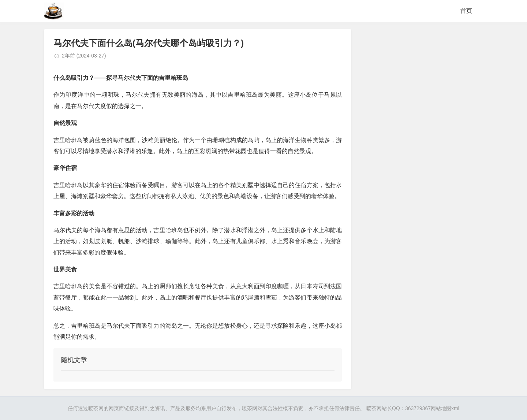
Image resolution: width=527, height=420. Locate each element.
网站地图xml (445, 408)
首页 (466, 11)
